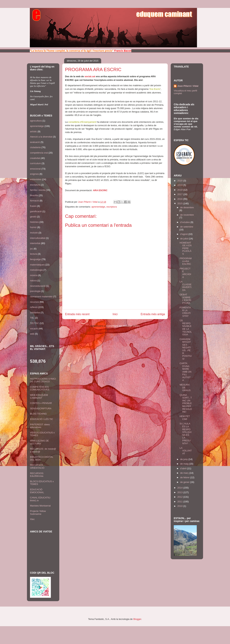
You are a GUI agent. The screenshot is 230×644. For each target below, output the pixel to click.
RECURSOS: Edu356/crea (37, 475)
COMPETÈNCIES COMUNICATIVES (40, 388)
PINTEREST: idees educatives (40, 426)
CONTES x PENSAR (41, 403)
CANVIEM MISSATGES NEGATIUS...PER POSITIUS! (186, 349)
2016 (180, 199)
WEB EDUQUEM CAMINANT (39, 396)
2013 (180, 492)
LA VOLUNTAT (186, 451)
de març (185, 473)
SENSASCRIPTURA (41, 408)
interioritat (35, 243)
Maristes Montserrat (40, 506)
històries (34, 222)
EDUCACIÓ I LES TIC (42, 419)
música (34, 275)
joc (32, 249)
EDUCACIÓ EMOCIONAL (37, 491)
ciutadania (35, 147)
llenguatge (35, 259)
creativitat (35, 158)
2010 (180, 506)
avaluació (35, 142)
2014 (180, 488)
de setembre (187, 227)
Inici (115, 314)
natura (33, 281)
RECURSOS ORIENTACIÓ (37, 466)
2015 (180, 203)
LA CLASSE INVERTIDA (185, 286)
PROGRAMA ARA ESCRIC (186, 261)
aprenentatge (98, 207)
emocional (35, 169)
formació (34, 201)
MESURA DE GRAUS (185, 388)
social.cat (90, 76)
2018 (180, 190)
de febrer (185, 477)
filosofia (34, 195)
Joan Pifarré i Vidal (88, 202)
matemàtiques (37, 265)
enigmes (34, 174)
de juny (184, 459)
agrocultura (36, 121)
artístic (33, 131)
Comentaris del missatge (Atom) (123, 326)
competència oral (39, 153)
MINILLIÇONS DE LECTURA (39, 442)
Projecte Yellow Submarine (38, 513)
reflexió (34, 307)
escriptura (112, 207)
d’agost (184, 234)
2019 (180, 185)
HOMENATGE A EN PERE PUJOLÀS (185, 248)
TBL (32, 318)
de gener (185, 482)
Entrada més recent (77, 314)
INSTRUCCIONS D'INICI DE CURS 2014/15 (43, 380)
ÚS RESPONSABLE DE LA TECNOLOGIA (186, 327)
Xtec (32, 519)
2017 (180, 194)
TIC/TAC (34, 323)
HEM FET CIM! (185, 418)
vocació (34, 329)
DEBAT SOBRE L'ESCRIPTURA (185, 299)
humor (33, 227)
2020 (180, 181)
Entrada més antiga (153, 314)
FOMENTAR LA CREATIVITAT (185, 312)
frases (33, 206)
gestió (33, 217)
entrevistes (36, 179)
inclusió (34, 233)
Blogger (137, 619)
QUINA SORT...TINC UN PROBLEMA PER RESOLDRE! (186, 403)
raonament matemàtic (41, 297)
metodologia (36, 270)
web (32, 334)
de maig (185, 464)
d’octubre (185, 222)
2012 (180, 497)
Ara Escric (155, 89)
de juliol (185, 239)
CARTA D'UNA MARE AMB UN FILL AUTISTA (185, 372)
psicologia (35, 291)
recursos (34, 302)
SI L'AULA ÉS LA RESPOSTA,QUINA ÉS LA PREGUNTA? (185, 433)
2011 (180, 502)
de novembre (187, 215)
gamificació (36, 211)
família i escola (38, 190)
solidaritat (35, 313)
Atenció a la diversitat (41, 137)
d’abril (184, 468)
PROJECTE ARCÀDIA (185, 273)
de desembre (187, 207)
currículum (35, 163)
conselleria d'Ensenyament (82, 122)
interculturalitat (38, 238)
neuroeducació (38, 286)
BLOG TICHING (38, 414)
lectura (34, 254)
